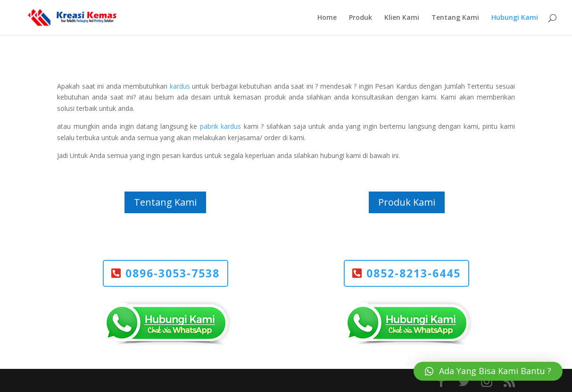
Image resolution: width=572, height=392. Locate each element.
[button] (488, 371)
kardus (180, 86)
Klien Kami (402, 18)
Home (327, 18)
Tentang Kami (455, 18)
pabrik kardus (220, 126)
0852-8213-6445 (414, 273)
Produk (361, 18)
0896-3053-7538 (173, 273)
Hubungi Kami (515, 18)
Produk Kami (407, 202)
